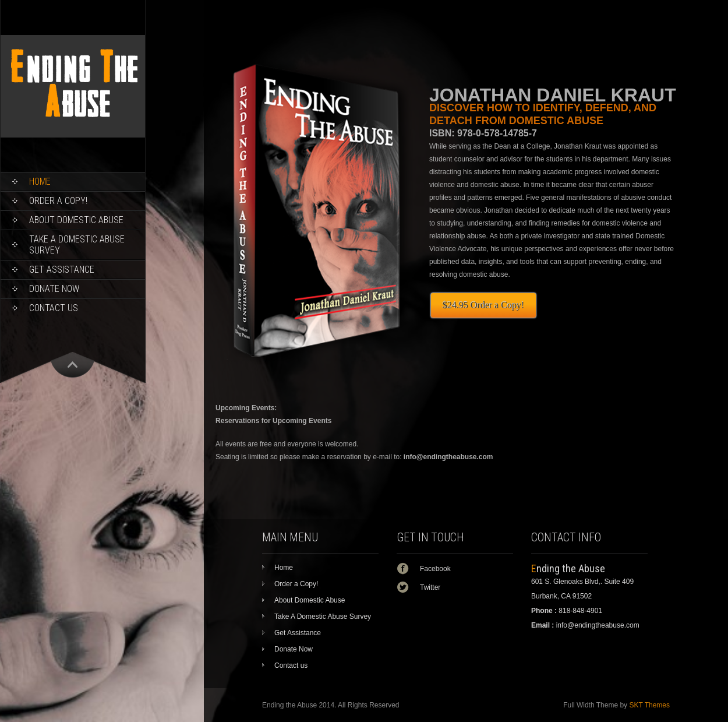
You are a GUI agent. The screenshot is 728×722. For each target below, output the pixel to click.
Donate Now (54, 289)
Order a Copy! (58, 201)
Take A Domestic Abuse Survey (77, 245)
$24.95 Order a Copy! (483, 305)
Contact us (54, 308)
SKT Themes (649, 705)
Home (40, 182)
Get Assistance (62, 270)
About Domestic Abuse (76, 220)
